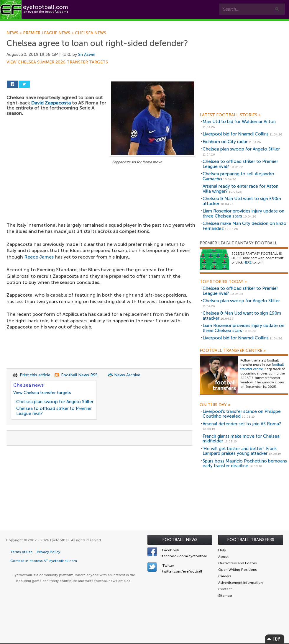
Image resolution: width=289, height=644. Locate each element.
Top (275, 639)
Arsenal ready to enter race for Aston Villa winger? (240, 189)
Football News (180, 540)
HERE (248, 263)
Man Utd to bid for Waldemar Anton (239, 122)
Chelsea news (91, 33)
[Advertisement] (101, 209)
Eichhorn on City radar (225, 142)
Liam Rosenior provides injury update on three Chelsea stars (243, 214)
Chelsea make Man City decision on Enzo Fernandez (244, 226)
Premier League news (49, 33)
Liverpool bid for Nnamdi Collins (236, 134)
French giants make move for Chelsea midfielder (241, 439)
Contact (184, 24)
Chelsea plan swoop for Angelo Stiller (55, 402)
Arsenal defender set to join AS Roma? (242, 424)
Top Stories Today (223, 282)
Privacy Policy (49, 552)
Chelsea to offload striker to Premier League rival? (54, 411)
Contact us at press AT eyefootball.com (44, 561)
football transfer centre (262, 367)
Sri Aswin (87, 54)
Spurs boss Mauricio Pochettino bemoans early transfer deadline (245, 464)
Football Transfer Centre (233, 351)
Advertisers (220, 24)
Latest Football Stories (230, 115)
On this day (215, 405)
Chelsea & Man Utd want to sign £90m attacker (242, 201)
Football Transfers (251, 540)
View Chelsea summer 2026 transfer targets (57, 62)
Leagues (120, 24)
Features (88, 24)
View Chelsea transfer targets (42, 393)
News (15, 33)
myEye (151, 24)
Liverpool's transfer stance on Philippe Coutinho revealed (242, 414)
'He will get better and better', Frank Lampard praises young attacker (240, 451)
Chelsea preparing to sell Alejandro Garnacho (238, 176)
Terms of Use (21, 552)
